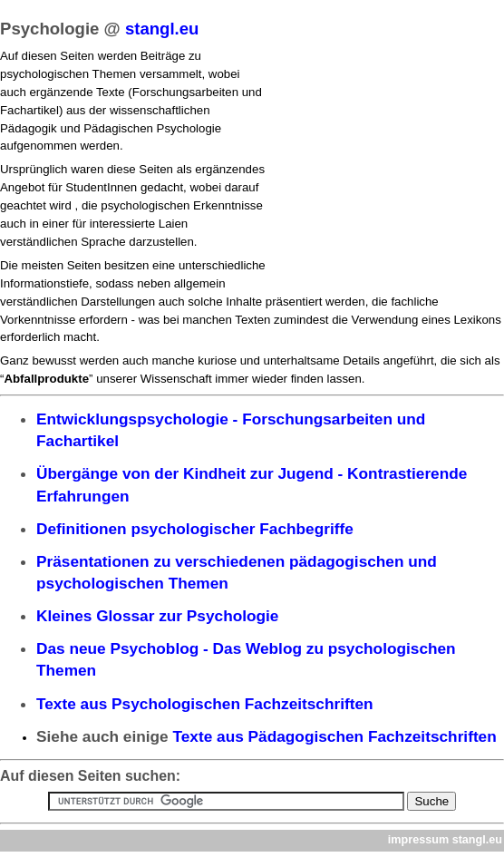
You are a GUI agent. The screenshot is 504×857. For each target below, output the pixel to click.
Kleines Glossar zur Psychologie (157, 616)
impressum (418, 840)
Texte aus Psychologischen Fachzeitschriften (205, 704)
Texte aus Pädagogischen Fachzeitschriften (335, 736)
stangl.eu (162, 29)
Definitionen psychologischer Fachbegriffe (195, 529)
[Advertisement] (383, 164)
